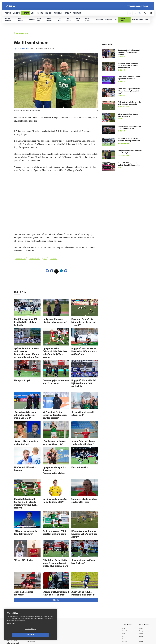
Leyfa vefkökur (44, 635)
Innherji (142, 592)
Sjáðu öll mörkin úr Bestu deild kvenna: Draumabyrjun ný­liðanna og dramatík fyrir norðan (26, 347)
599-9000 (13, 613)
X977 (141, 612)
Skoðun (125, 603)
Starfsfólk (33, 614)
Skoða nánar (11, 629)
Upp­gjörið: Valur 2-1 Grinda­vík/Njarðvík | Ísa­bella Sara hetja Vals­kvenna (54, 347)
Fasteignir (142, 595)
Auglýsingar (34, 603)
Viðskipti (125, 595)
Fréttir (124, 592)
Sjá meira (56, 564)
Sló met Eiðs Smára (21, 527)
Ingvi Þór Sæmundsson (22, 49)
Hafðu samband (35, 606)
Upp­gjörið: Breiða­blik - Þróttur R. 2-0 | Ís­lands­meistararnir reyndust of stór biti (27, 478)
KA (52, 259)
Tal (140, 614)
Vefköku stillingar (18, 635)
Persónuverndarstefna (14, 605)
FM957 (142, 609)
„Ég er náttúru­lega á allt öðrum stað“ (85, 399)
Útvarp (124, 609)
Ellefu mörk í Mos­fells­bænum (25, 448)
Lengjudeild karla (39, 259)
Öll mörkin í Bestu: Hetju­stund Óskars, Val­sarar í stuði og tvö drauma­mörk (54, 530)
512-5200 (36, 600)
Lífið (124, 600)
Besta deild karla (22, 259)
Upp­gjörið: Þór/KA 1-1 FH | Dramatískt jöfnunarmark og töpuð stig (84, 347)
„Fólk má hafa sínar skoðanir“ (25, 557)
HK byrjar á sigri (20, 372)
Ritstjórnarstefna (35, 609)
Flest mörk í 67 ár (78, 448)
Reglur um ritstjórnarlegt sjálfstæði (15, 601)
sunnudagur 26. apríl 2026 (139, 7)
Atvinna (142, 598)
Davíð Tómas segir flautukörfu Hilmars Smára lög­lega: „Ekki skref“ (129, 91)
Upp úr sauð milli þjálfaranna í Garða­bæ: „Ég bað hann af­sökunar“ (129, 52)
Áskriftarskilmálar (36, 611)
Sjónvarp (125, 606)
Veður (141, 603)
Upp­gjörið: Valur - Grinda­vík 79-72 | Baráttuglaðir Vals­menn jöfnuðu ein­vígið (129, 66)
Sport (124, 598)
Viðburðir (142, 600)
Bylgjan (142, 606)
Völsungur (62, 259)
